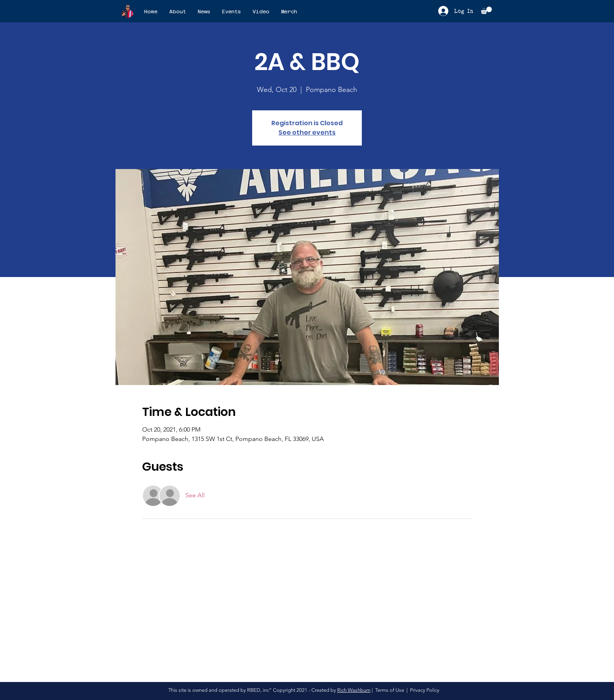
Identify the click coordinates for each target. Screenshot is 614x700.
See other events (307, 132)
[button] (486, 10)
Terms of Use (390, 690)
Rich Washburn (354, 690)
